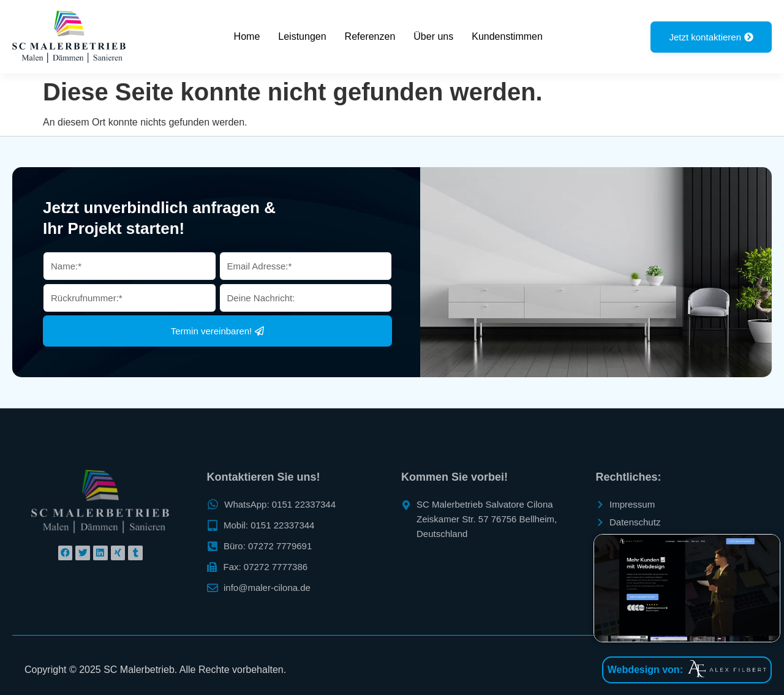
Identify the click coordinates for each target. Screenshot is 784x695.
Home (247, 36)
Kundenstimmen (507, 36)
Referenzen (370, 36)
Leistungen (302, 36)
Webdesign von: (645, 670)
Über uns (433, 36)
